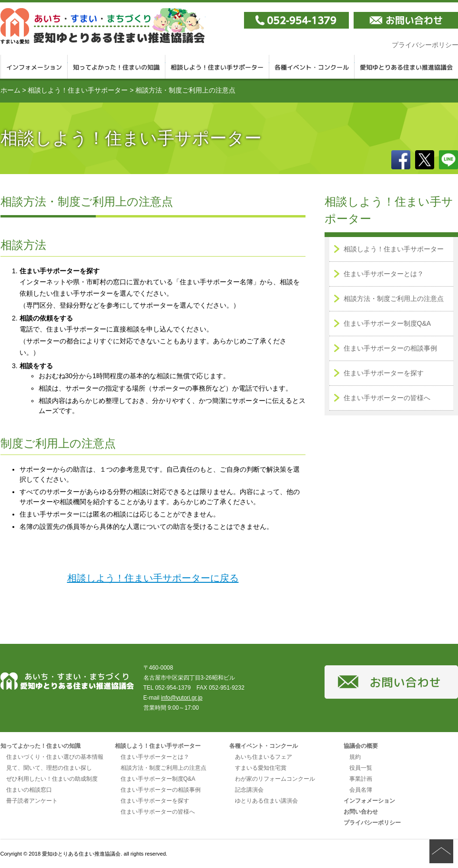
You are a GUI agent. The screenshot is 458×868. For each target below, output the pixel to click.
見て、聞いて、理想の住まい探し (49, 768)
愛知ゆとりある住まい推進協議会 (103, 26)
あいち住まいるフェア (264, 757)
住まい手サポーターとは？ (384, 274)
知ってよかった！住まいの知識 (117, 67)
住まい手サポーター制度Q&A (387, 323)
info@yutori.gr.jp (182, 698)
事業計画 (361, 779)
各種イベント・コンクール (312, 67)
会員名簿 (361, 790)
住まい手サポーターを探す (384, 373)
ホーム (10, 90)
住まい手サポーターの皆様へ (387, 398)
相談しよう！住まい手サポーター (217, 67)
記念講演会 (249, 790)
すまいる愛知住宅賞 (261, 768)
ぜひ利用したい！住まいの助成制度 (52, 779)
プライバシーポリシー (372, 823)
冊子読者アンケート (32, 801)
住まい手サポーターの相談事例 (390, 348)
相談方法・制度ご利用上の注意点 (394, 299)
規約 (355, 757)
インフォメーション (34, 67)
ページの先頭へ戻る (441, 851)
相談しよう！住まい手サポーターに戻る (153, 578)
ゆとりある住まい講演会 (266, 801)
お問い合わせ (361, 812)
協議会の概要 (361, 746)
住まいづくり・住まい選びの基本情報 (55, 757)
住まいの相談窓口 (29, 790)
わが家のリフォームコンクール (275, 779)
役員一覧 (361, 768)
